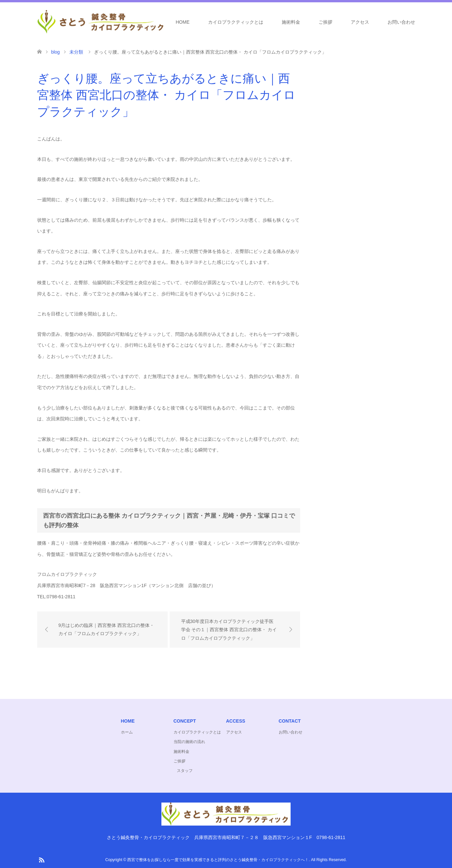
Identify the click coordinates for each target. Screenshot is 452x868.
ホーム (127, 732)
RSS (41, 859)
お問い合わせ (401, 22)
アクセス (360, 22)
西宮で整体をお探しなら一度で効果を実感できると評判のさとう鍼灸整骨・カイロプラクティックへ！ (218, 860)
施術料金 (291, 22)
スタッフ (185, 771)
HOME (183, 22)
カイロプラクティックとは (236, 22)
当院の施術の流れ (189, 742)
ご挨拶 (325, 22)
